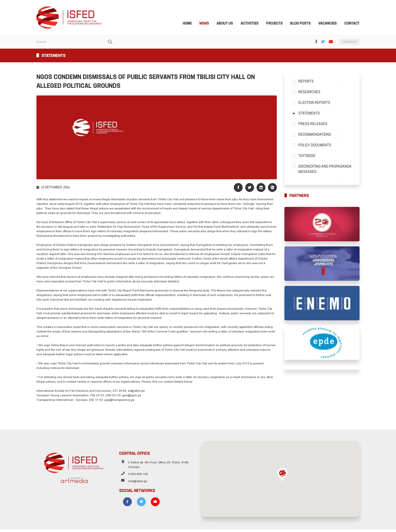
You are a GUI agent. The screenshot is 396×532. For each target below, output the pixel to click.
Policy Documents (316, 146)
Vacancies (331, 24)
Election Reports (316, 103)
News (207, 24)
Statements (311, 114)
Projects (277, 24)
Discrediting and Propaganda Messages (326, 170)
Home (190, 24)
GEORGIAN (352, 42)
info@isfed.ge (136, 484)
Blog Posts (304, 24)
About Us (228, 24)
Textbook (308, 156)
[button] (284, 477)
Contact (355, 24)
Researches (311, 92)
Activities (253, 24)
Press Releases (314, 124)
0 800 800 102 (137, 477)
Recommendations (316, 135)
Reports (308, 82)
